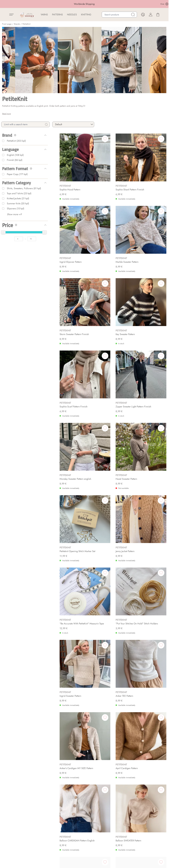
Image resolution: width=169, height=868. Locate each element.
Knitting (86, 15)
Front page (7, 24)
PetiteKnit (26, 24)
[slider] (3, 232)
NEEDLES (72, 15)
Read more (6, 114)
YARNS (44, 15)
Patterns (57, 15)
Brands (17, 24)
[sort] (73, 124)
